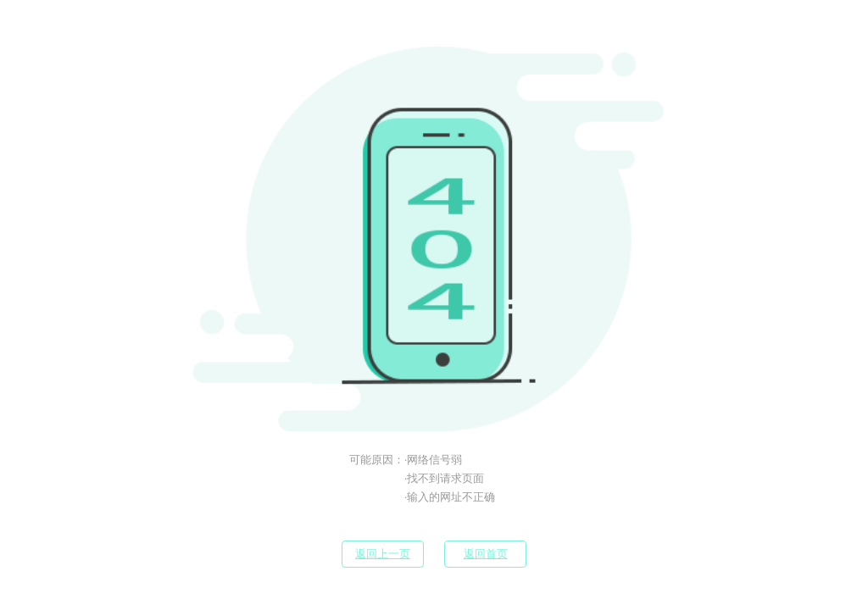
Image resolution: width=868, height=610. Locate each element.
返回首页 (486, 554)
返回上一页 (383, 554)
